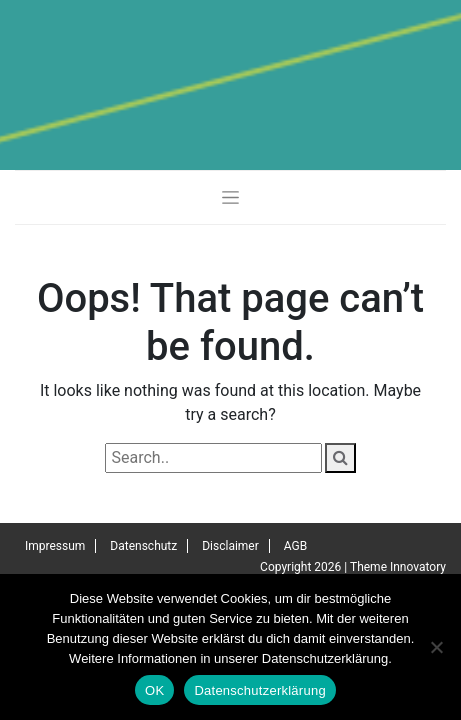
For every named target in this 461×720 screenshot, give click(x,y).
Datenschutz (143, 546)
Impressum (55, 546)
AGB (295, 546)
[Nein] (436, 647)
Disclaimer (230, 546)
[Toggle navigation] (230, 197)
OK (154, 690)
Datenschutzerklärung (259, 690)
